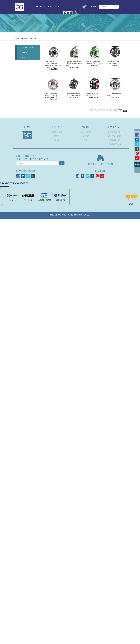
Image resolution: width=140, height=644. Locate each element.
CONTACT (85, 136)
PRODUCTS (40, 7)
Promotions (114, 140)
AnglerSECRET (85, 132)
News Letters (114, 144)
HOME (27, 127)
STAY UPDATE (54, 7)
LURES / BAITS (28, 48)
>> (115, 111)
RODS (24, 57)
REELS (33, 38)
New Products (114, 136)
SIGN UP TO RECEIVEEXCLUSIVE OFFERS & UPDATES (32, 158)
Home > (18, 38)
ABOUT (94, 7)
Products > (25, 38)
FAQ (85, 140)
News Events (114, 132)
